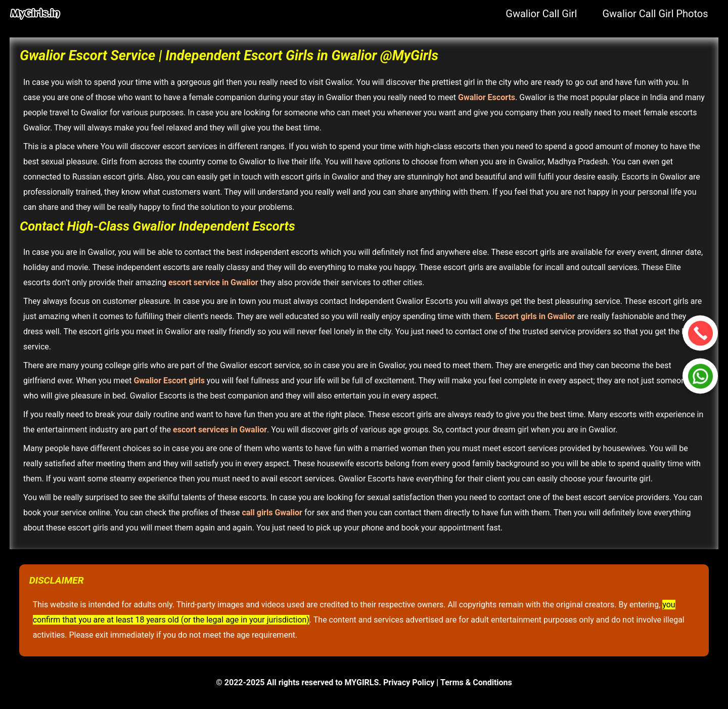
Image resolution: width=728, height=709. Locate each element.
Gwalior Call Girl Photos (655, 14)
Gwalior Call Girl (541, 14)
